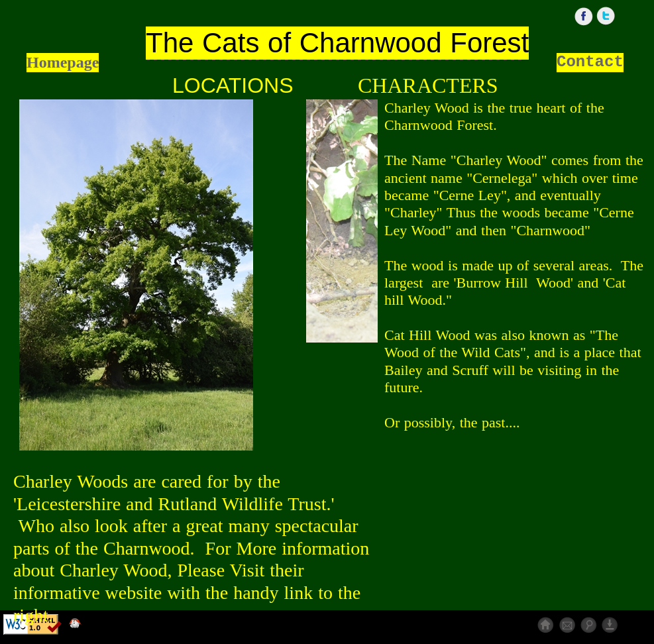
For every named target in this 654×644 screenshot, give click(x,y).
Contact (590, 62)
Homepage (63, 62)
